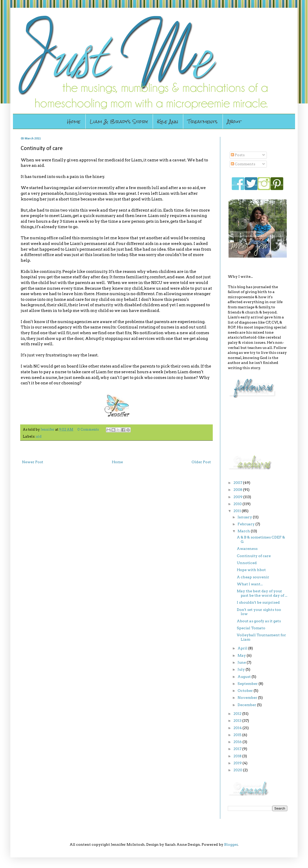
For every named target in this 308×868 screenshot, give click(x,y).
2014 (238, 728)
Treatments (203, 121)
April (243, 648)
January (245, 517)
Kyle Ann (168, 121)
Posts (238, 155)
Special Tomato (251, 628)
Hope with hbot (251, 570)
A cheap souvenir (253, 577)
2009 (238, 497)
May (242, 655)
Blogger (231, 844)
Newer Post (33, 462)
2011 (238, 511)
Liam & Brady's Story (119, 121)
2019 (238, 763)
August (245, 677)
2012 (238, 714)
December (247, 705)
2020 (238, 770)
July (242, 669)
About (234, 121)
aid (39, 436)
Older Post (201, 462)
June (242, 662)
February (247, 524)
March (244, 531)
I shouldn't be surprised (258, 602)
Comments (243, 164)
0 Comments (88, 429)
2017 (238, 749)
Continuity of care (254, 556)
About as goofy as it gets (259, 621)
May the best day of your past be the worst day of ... (262, 593)
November (248, 698)
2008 (238, 490)
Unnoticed (247, 563)
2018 (238, 756)
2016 (238, 742)
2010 (238, 504)
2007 (238, 483)
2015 (238, 735)
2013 (238, 721)
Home (74, 121)
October (246, 691)
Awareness (247, 549)
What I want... (250, 584)
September (248, 684)
